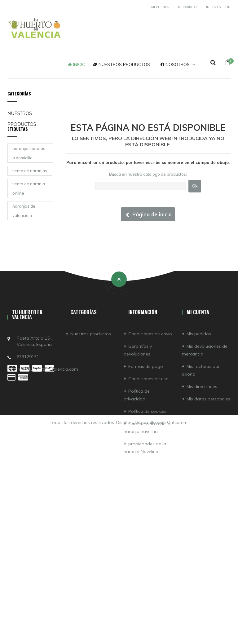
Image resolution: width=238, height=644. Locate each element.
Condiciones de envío (150, 474)
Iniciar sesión (218, 7)
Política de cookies (147, 552)
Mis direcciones (202, 527)
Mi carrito (187, 7)
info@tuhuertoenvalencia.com (47, 510)
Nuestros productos (22, 119)
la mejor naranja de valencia (28, 255)
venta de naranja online (29, 201)
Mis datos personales (208, 540)
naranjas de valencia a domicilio (24, 228)
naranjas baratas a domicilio (29, 166)
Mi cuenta (160, 7)
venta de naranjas (30, 183)
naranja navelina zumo (29, 344)
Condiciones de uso (148, 519)
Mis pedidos (199, 474)
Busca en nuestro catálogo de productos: (148, 174)
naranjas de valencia (24, 277)
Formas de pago (146, 507)
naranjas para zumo (26, 322)
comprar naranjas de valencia (29, 300)
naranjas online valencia (27, 367)
